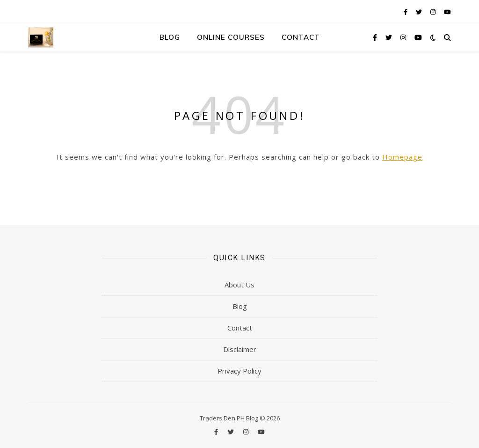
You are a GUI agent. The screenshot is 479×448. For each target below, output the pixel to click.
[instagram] (434, 12)
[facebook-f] (406, 12)
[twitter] (420, 12)
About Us (239, 285)
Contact (301, 37)
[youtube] (447, 12)
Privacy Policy (239, 371)
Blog (170, 37)
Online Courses (231, 37)
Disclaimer (240, 349)
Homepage (402, 157)
